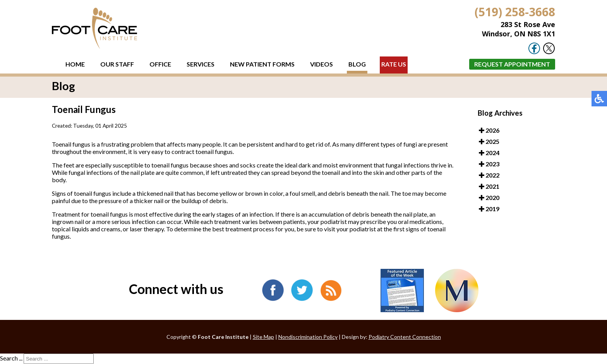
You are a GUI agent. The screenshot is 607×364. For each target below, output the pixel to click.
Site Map (263, 337)
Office (160, 64)
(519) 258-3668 (515, 12)
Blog (357, 64)
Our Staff (117, 64)
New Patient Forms (262, 64)
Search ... (11, 358)
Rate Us (394, 64)
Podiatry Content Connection (405, 337)
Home (75, 64)
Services (201, 64)
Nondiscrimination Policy (308, 337)
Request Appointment (512, 64)
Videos (322, 64)
